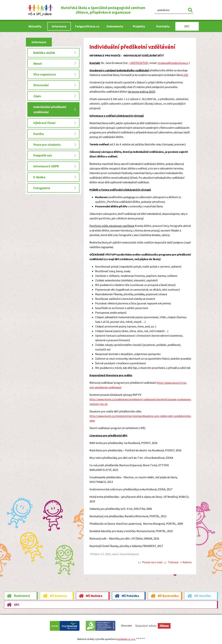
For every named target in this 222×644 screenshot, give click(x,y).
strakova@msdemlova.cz (173, 63)
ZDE (186, 75)
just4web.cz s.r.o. (126, 639)
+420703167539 (139, 63)
